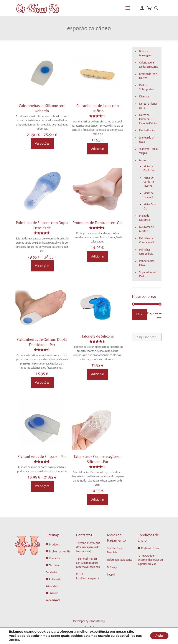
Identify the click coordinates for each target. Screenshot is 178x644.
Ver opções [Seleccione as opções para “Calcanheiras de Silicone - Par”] (42, 486)
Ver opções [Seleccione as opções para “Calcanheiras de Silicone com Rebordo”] (42, 144)
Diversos (144, 97)
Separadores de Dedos (148, 274)
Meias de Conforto (149, 168)
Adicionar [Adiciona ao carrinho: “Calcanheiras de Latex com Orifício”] (98, 149)
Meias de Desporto (149, 195)
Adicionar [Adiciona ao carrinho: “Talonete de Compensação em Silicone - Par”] (98, 500)
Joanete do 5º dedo (147, 140)
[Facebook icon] (86, 628)
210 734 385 (94, 543)
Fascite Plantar (147, 130)
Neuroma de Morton (146, 229)
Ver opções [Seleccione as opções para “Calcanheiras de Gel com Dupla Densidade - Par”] (42, 383)
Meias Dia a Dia (150, 207)
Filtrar (140, 314)
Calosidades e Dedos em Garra (148, 65)
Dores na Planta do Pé (148, 106)
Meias (143, 160)
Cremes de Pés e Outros (148, 76)
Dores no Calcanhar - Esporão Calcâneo (149, 119)
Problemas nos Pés (60, 552)
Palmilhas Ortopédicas (146, 252)
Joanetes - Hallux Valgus (149, 151)
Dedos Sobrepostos (146, 87)
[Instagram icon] (92, 628)
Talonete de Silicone (98, 336)
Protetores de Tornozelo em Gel (97, 223)
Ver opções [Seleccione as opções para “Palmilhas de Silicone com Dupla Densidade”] (42, 266)
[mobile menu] (128, 8)
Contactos (55, 559)
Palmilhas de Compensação (147, 240)
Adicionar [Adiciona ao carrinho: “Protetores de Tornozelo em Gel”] (98, 256)
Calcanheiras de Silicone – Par (42, 457)
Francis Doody (97, 621)
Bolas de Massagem (145, 53)
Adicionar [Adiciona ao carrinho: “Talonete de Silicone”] (98, 374)
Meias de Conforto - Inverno (149, 182)
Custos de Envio (150, 548)
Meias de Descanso (145, 218)
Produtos (54, 545)
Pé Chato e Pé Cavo (146, 263)
